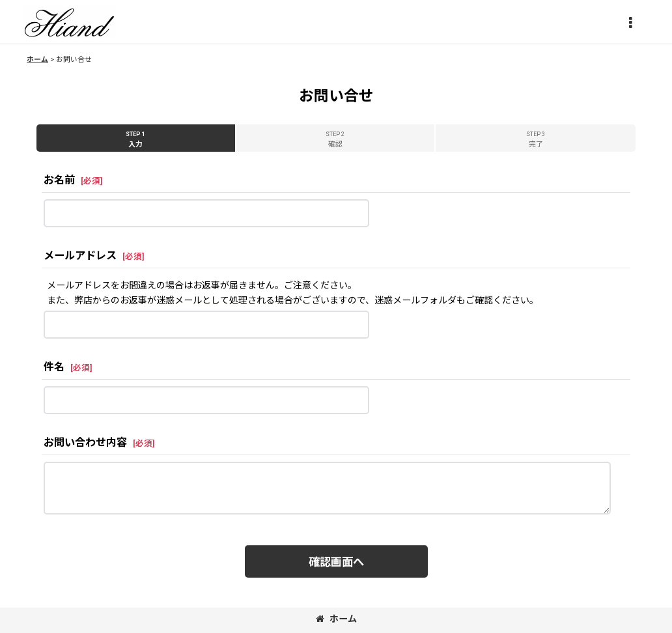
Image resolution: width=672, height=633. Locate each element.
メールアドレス (80, 256)
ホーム (336, 619)
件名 (54, 367)
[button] (630, 23)
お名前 (59, 180)
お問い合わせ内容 (85, 443)
